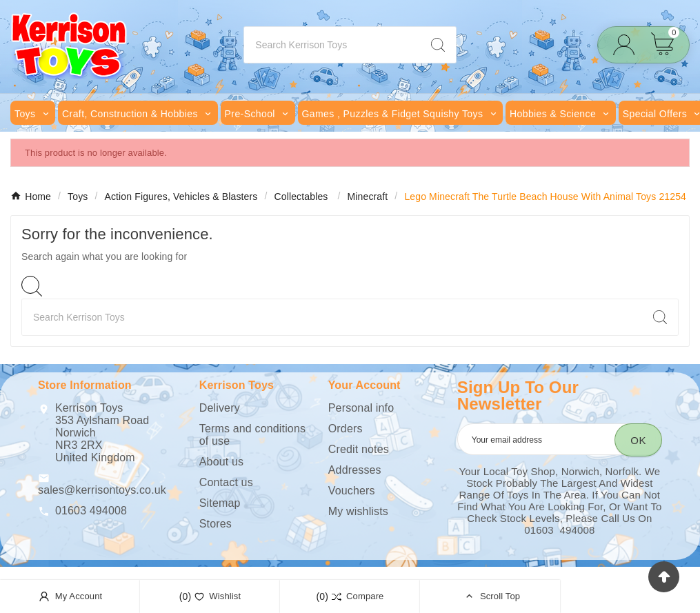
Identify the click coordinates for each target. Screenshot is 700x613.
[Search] (332, 45)
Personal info (361, 408)
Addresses (355, 470)
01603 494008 (91, 511)
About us (221, 462)
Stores (216, 524)
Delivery (220, 408)
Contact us (226, 482)
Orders (346, 429)
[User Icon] (628, 45)
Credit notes (359, 449)
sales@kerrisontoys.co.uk (102, 490)
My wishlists (358, 511)
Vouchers (352, 491)
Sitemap (220, 503)
